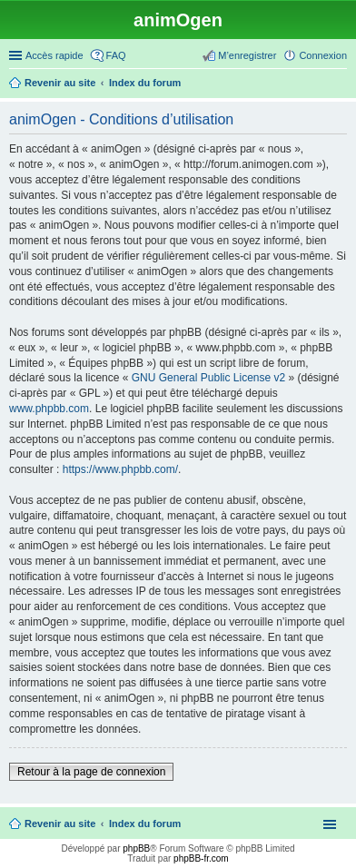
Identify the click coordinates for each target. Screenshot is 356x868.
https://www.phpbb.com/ (120, 469)
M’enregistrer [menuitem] (247, 55)
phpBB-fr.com (201, 858)
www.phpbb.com (49, 409)
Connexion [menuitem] (323, 55)
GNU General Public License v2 (208, 378)
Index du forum (145, 824)
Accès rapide (54, 55)
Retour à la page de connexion (91, 772)
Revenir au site (60, 824)
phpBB (136, 848)
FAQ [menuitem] (116, 55)
